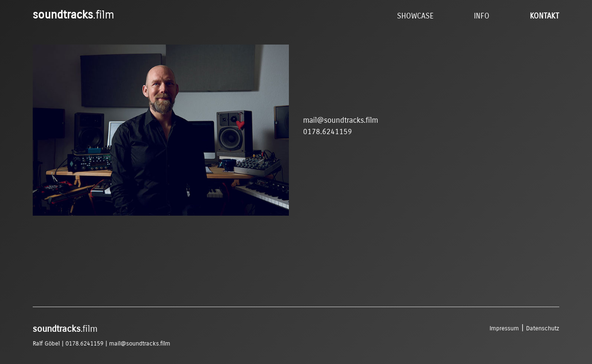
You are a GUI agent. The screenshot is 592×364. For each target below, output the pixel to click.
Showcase (415, 16)
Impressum (504, 328)
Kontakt (545, 16)
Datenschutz (543, 328)
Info (482, 16)
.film (74, 15)
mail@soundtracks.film (341, 120)
